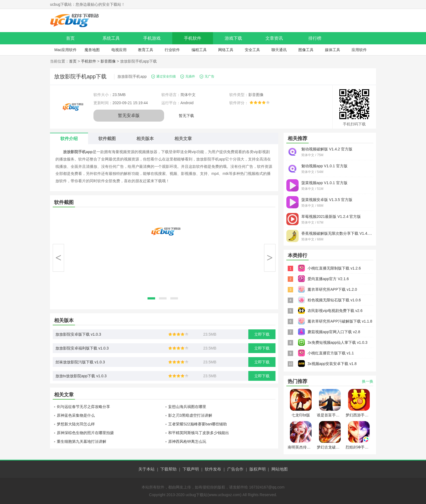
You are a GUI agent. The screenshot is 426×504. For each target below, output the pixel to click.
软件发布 (213, 469)
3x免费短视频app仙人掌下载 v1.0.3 (337, 342)
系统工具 (111, 38)
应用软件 (359, 50)
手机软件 (193, 38)
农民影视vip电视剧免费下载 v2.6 (335, 311)
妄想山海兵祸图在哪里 (187, 407)
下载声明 (191, 469)
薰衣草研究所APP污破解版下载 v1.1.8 (340, 321)
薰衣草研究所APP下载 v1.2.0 (332, 289)
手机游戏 (152, 38)
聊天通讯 (279, 50)
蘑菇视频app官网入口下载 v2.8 (334, 332)
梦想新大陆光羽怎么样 (76, 424)
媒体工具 (333, 50)
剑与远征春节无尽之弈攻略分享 (83, 407)
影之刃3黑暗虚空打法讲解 (190, 415)
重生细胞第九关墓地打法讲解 (82, 441)
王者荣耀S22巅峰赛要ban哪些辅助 (198, 424)
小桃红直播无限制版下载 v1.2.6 (334, 268)
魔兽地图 (92, 50)
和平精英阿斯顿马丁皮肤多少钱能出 (199, 433)
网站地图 (280, 469)
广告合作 (235, 469)
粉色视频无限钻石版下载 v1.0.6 (334, 300)
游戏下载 (233, 38)
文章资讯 (274, 38)
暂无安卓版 (129, 115)
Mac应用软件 (65, 50)
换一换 (368, 381)
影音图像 (108, 61)
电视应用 (119, 50)
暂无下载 (186, 116)
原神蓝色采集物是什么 (76, 415)
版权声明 (258, 469)
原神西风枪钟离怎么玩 (187, 441)
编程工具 (199, 50)
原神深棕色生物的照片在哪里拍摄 (85, 433)
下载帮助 (168, 469)
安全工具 (252, 50)
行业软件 (172, 50)
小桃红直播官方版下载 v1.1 (331, 353)
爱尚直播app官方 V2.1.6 (328, 279)
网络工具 (226, 50)
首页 (70, 38)
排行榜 (315, 38)
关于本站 (146, 469)
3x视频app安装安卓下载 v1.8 (332, 364)
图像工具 (306, 50)
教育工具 (146, 50)
